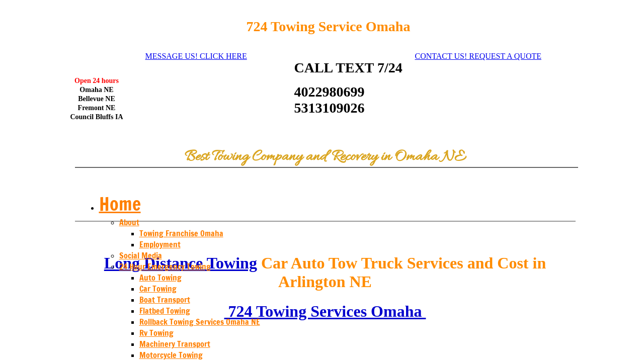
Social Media (141, 255)
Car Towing (158, 289)
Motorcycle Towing (171, 355)
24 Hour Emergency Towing (165, 266)
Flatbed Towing (165, 311)
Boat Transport (165, 300)
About (129, 222)
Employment (160, 244)
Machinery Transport (175, 344)
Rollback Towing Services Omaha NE (200, 322)
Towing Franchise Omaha (181, 233)
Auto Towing (160, 278)
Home (120, 204)
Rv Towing (156, 333)
